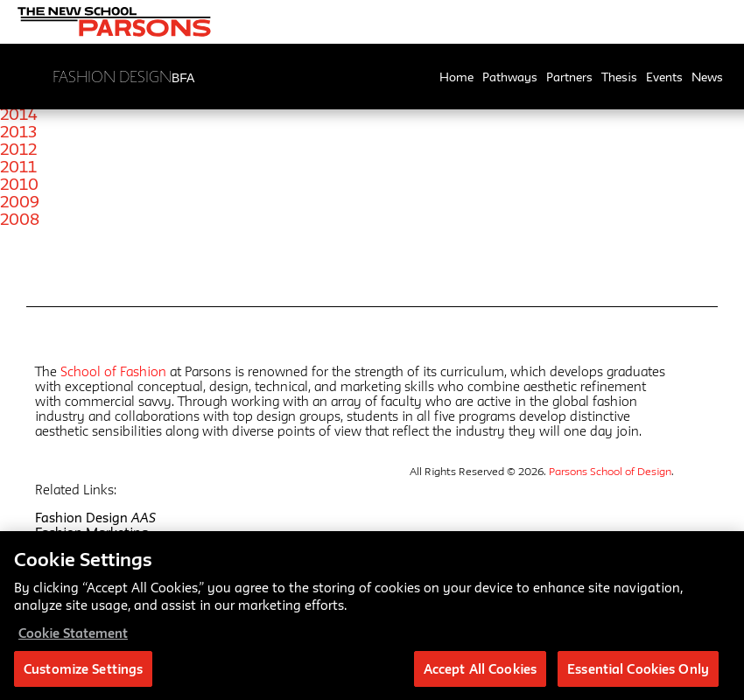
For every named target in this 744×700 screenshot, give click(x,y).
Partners (569, 77)
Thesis (619, 77)
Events (664, 77)
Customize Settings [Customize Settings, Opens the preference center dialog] (83, 674)
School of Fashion (113, 371)
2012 (18, 149)
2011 (18, 166)
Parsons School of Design (610, 471)
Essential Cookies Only (638, 674)
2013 (18, 131)
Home (456, 77)
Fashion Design (95, 518)
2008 (20, 219)
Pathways (510, 77)
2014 (19, 114)
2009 (20, 201)
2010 (19, 184)
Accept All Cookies (480, 674)
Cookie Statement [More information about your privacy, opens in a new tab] (73, 638)
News (707, 77)
